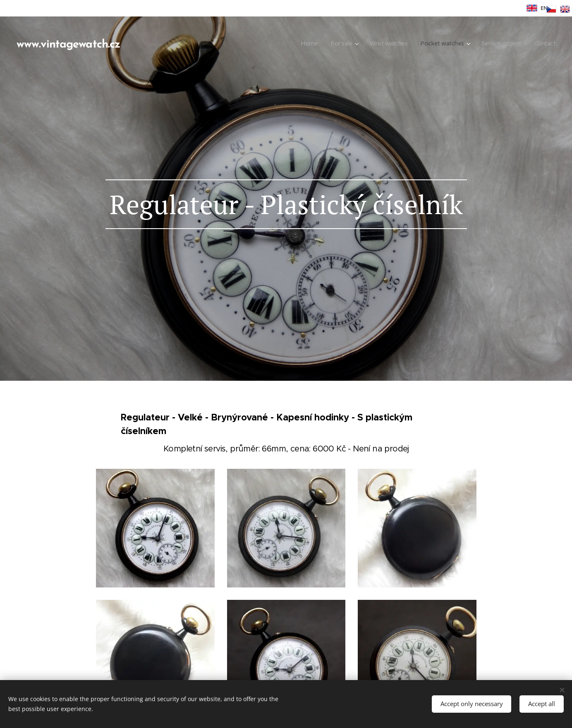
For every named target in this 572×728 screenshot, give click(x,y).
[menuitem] (299, 43)
